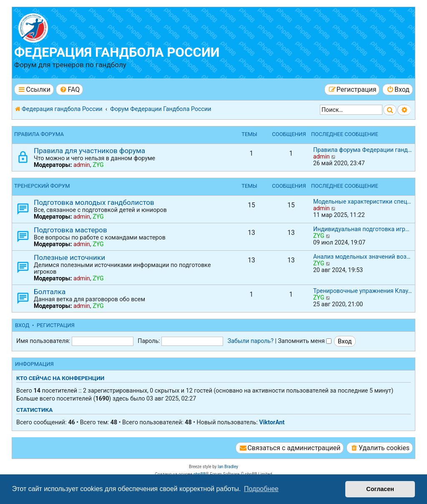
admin (82, 165)
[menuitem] (69, 89)
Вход (22, 325)
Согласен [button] (380, 489)
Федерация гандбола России (117, 52)
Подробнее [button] (261, 489)
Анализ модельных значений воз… (362, 257)
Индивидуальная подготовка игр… (361, 229)
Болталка (50, 292)
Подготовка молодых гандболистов (94, 202)
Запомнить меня (305, 341)
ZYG (98, 165)
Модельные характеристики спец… (362, 202)
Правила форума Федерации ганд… (363, 150)
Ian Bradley (228, 467)
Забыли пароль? (251, 341)
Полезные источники (69, 257)
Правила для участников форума (89, 151)
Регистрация (56, 325)
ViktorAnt (272, 422)
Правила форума (39, 134)
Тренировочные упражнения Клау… (363, 291)
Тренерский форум (42, 186)
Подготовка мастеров (70, 230)
